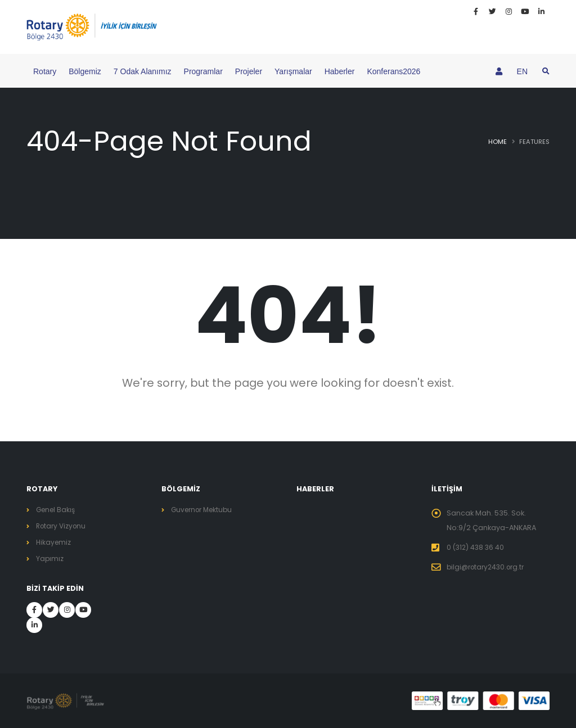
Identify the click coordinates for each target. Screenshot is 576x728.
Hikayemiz (54, 542)
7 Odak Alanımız (143, 71)
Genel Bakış (57, 510)
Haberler (340, 71)
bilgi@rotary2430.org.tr (489, 567)
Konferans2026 (393, 71)
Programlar (203, 71)
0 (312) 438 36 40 (477, 547)
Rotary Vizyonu (63, 526)
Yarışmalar (293, 71)
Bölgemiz (85, 71)
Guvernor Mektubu (204, 510)
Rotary (45, 71)
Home (498, 142)
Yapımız (50, 559)
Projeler (249, 71)
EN (522, 71)
